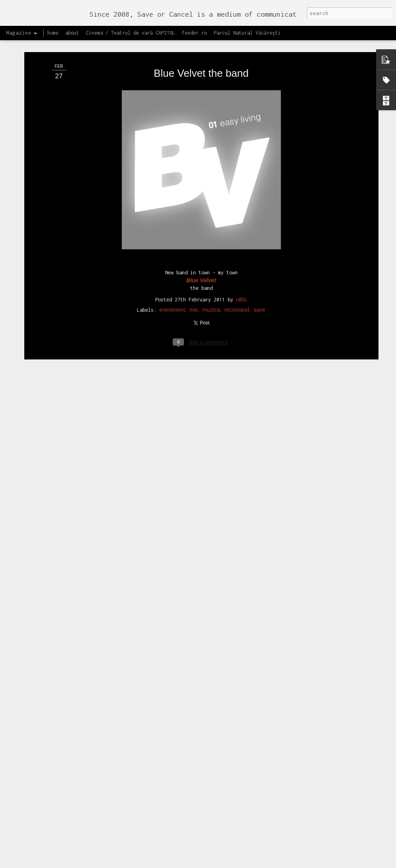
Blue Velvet (201, 258)
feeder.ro (194, 33)
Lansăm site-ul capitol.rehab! (165, 859)
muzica (211, 287)
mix (194, 287)
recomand (237, 287)
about (72, 33)
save (259, 287)
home (53, 33)
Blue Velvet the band (201, 51)
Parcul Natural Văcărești (247, 33)
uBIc (242, 277)
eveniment (172, 287)
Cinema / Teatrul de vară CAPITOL (131, 33)
